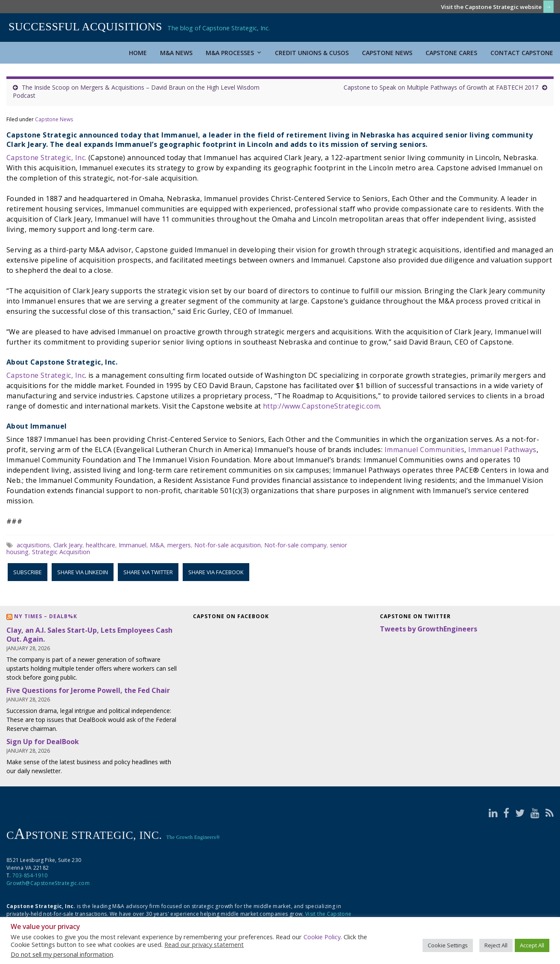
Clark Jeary (68, 545)
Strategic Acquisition (61, 552)
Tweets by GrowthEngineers (429, 629)
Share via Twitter (148, 572)
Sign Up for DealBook (43, 742)
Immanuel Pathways (502, 450)
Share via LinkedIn (83, 572)
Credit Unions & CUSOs (312, 53)
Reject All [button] (496, 945)
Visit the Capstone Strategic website (491, 7)
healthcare (101, 545)
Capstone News (387, 53)
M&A (157, 545)
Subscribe (28, 572)
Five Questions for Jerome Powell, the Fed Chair (88, 690)
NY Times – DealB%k (46, 616)
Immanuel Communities (425, 450)
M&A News (176, 53)
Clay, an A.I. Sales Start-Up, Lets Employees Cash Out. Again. (89, 635)
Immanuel (133, 545)
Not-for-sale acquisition (227, 545)
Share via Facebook (216, 572)
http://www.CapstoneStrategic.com (321, 406)
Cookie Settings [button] (448, 945)
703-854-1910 (30, 875)
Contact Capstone (522, 53)
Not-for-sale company (295, 545)
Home (138, 53)
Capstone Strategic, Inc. (47, 158)
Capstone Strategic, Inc (46, 375)
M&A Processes (234, 53)
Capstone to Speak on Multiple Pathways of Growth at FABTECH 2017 (441, 87)
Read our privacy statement (204, 944)
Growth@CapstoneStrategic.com (48, 883)
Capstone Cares (451, 53)
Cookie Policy (322, 937)
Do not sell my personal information (62, 954)
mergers (179, 545)
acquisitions (33, 545)
